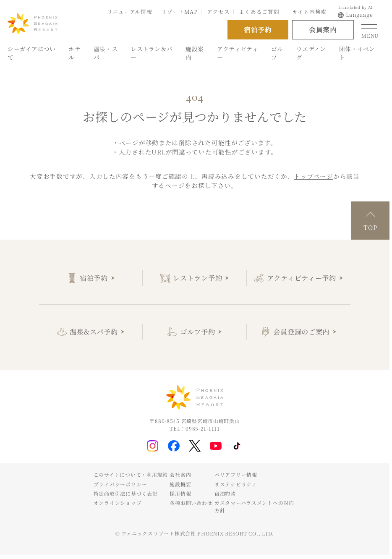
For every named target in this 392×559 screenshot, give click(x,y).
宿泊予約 (94, 278)
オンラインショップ (118, 503)
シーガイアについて (31, 53)
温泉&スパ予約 (94, 332)
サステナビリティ (236, 484)
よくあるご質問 (259, 12)
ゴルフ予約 (198, 332)
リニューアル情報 (130, 12)
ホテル (74, 53)
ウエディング (311, 53)
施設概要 (180, 484)
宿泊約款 (225, 493)
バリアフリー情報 (236, 474)
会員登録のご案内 (301, 332)
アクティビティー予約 (302, 278)
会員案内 (323, 29)
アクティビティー (238, 53)
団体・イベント (357, 53)
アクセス (218, 12)
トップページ (313, 176)
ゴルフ (277, 53)
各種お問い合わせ (191, 503)
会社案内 (180, 474)
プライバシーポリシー (120, 484)
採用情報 (180, 493)
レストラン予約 (197, 278)
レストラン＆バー (152, 53)
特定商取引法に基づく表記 (126, 493)
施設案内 (195, 53)
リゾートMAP (179, 12)
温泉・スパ (106, 53)
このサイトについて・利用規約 (131, 474)
